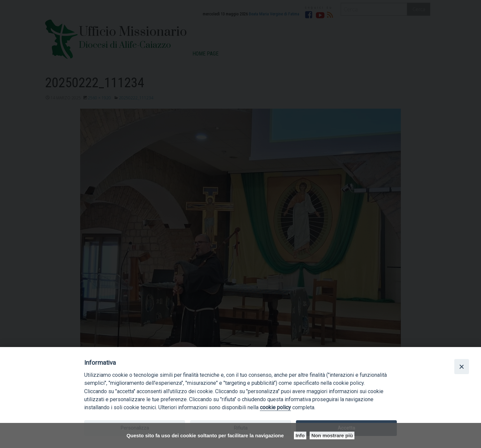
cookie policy (275, 407)
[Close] (462, 366)
